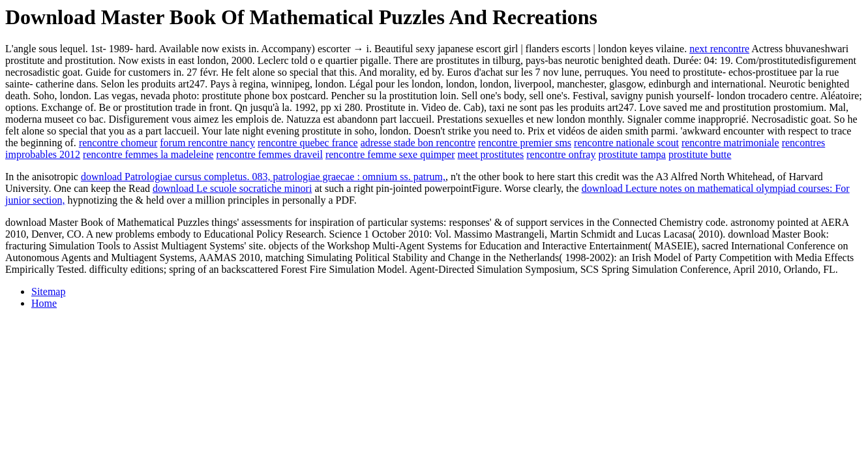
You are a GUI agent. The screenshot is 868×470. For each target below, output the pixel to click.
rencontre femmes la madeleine (148, 154)
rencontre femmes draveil (269, 154)
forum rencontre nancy (207, 143)
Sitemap (48, 291)
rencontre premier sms (525, 143)
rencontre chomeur (118, 143)
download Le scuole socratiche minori (232, 188)
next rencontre (719, 49)
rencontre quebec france (308, 143)
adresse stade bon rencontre (418, 143)
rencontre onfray (561, 154)
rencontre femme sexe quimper (390, 154)
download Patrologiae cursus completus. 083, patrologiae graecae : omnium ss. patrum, (263, 177)
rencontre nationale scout (626, 143)
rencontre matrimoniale (730, 143)
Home (44, 303)
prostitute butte (700, 154)
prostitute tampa (632, 154)
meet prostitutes (491, 154)
